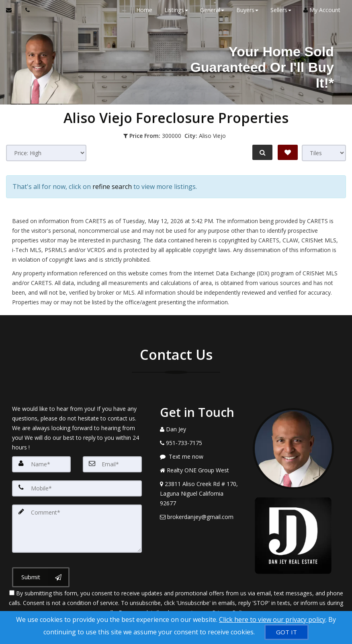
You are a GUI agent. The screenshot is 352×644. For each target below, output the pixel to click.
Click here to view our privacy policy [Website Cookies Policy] (272, 619)
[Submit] (41, 576)
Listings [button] (176, 10)
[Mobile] (77, 488)
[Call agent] (25, 10)
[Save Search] (288, 152)
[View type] (324, 153)
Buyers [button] (247, 10)
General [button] (212, 10)
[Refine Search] (262, 152)
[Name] (41, 464)
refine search (112, 186)
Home (144, 10)
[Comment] (77, 528)
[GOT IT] (287, 632)
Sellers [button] (280, 10)
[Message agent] (201, 456)
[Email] (112, 464)
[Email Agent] (13, 10)
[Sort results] (46, 153)
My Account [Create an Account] (321, 10)
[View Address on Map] (201, 493)
